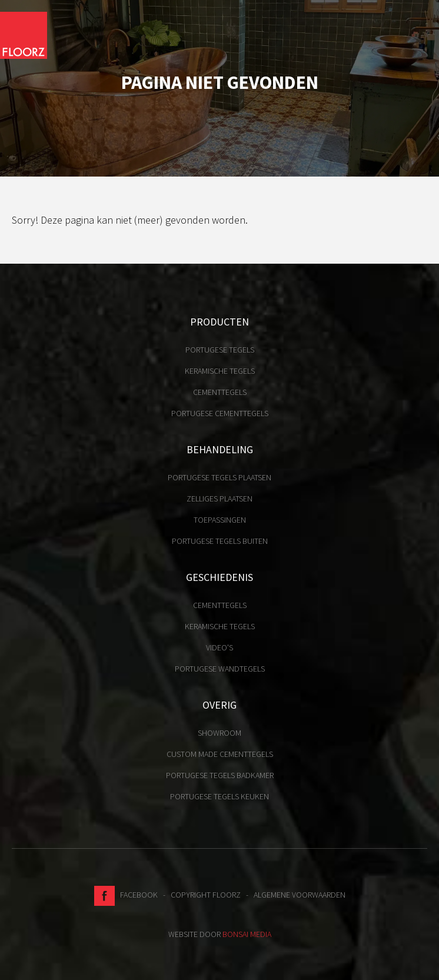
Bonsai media (247, 934)
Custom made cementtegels (220, 754)
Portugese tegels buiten (220, 541)
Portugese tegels (220, 350)
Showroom (219, 733)
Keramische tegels (220, 371)
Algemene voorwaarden (300, 895)
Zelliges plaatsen (219, 499)
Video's (219, 647)
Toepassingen (220, 520)
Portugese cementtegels (220, 413)
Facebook (126, 895)
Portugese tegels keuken (219, 796)
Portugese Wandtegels (220, 669)
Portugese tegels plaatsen (219, 477)
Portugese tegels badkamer (220, 775)
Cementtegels (220, 392)
